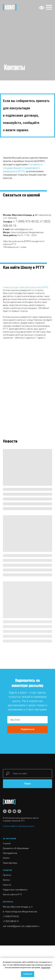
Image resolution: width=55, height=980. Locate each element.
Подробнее (46, 968)
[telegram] (10, 811)
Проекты (7, 875)
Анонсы (6, 880)
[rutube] (19, 811)
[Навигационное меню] (49, 7)
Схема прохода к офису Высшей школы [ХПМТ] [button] (26, 287)
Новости (7, 885)
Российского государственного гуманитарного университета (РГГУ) (23, 168)
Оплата (6, 858)
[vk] (5, 811)
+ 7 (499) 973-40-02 (26, 221)
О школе (7, 843)
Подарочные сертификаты (15, 890)
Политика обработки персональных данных (19, 826)
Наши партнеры (10, 863)
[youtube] (14, 811)
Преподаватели (10, 853)
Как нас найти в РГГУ (12, 894)
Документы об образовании (16, 848)
